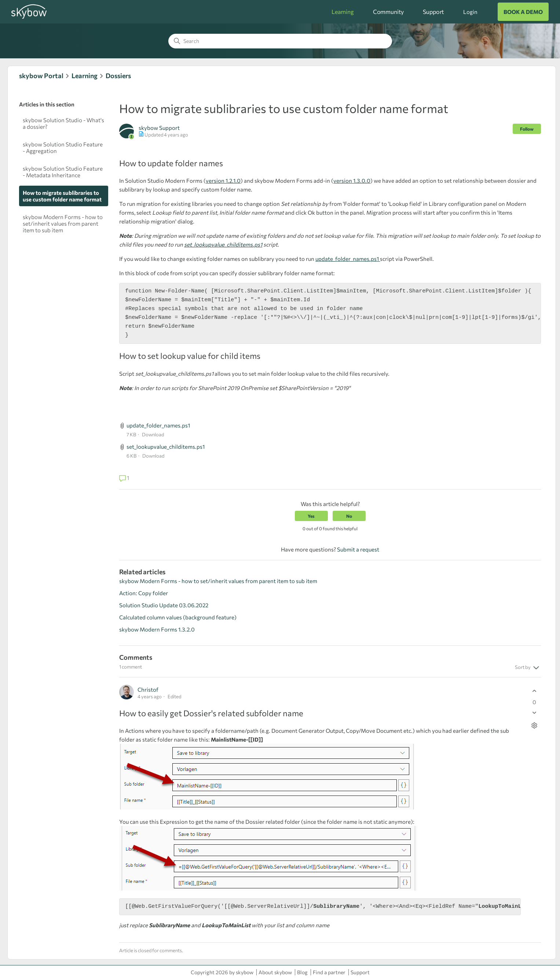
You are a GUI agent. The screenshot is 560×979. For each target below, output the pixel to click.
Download (153, 434)
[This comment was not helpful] (535, 713)
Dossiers (118, 76)
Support (433, 12)
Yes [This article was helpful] (311, 516)
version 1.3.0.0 (352, 181)
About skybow (275, 972)
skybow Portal (41, 76)
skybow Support (159, 128)
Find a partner (329, 972)
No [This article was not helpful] (349, 516)
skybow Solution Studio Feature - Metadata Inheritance (63, 172)
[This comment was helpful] (535, 691)
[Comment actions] (535, 726)
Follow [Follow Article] (527, 129)
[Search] (280, 41)
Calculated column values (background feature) (178, 617)
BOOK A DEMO (523, 12)
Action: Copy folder (144, 593)
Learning (343, 12)
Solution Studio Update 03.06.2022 (164, 605)
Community (389, 12)
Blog (302, 972)
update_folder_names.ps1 (348, 259)
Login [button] (470, 12)
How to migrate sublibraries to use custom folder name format (62, 196)
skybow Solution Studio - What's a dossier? (63, 123)
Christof (148, 689)
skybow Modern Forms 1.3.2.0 (157, 629)
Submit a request (358, 549)
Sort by (528, 668)
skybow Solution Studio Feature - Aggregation (63, 148)
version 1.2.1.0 (223, 181)
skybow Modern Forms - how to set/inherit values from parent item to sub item (63, 223)
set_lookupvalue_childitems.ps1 (223, 244)
